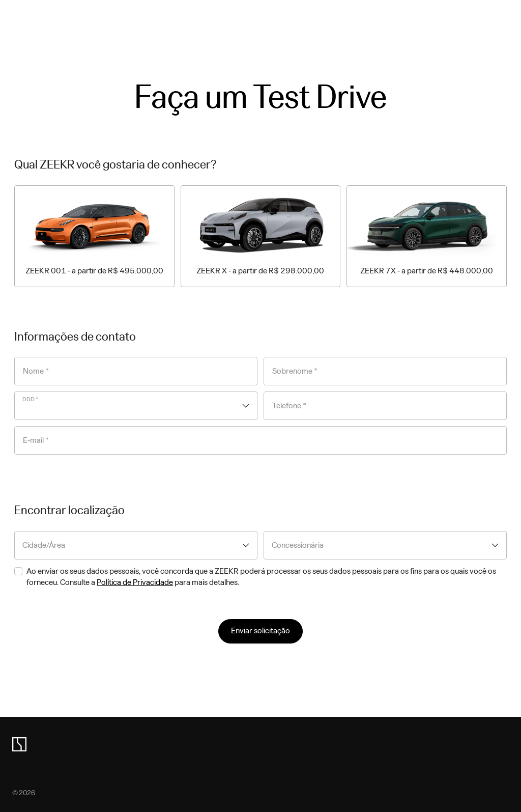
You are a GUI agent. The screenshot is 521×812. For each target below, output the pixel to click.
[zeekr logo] (19, 744)
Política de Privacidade (135, 582)
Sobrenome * (295, 371)
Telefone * (290, 406)
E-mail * (36, 440)
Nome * (36, 371)
